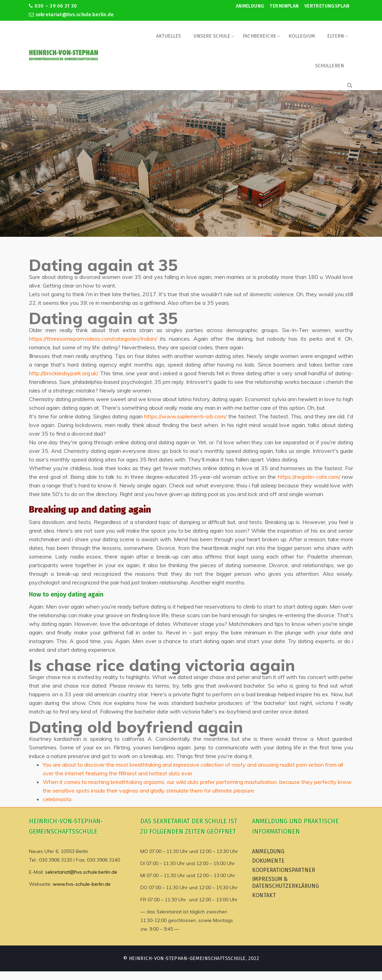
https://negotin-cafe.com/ (309, 477)
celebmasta (57, 799)
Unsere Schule (212, 36)
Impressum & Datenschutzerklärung (285, 882)
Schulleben (330, 66)
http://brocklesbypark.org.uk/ (64, 373)
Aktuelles (169, 36)
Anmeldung (250, 6)
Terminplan (284, 6)
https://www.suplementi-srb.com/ (185, 416)
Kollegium (302, 36)
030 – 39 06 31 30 (53, 6)
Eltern (336, 36)
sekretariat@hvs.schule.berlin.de (71, 15)
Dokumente (268, 861)
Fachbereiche (259, 36)
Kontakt (264, 895)
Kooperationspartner (284, 870)
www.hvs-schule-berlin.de (82, 884)
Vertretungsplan (327, 6)
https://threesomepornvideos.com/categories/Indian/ (93, 339)
